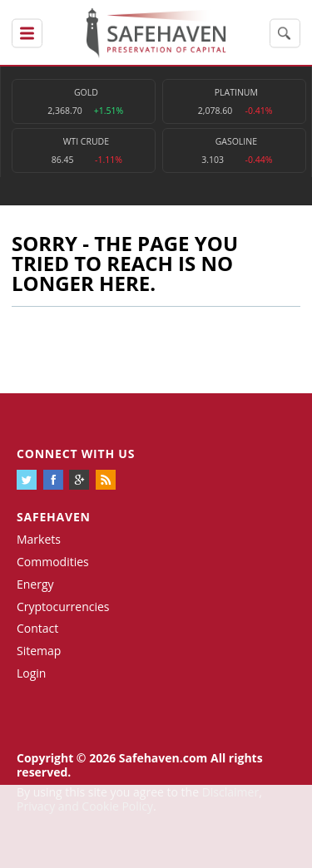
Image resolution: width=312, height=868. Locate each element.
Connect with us (76, 454)
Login (31, 673)
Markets (39, 539)
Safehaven (54, 517)
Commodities (53, 562)
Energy (35, 584)
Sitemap (39, 651)
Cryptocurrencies (63, 607)
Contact (37, 628)
